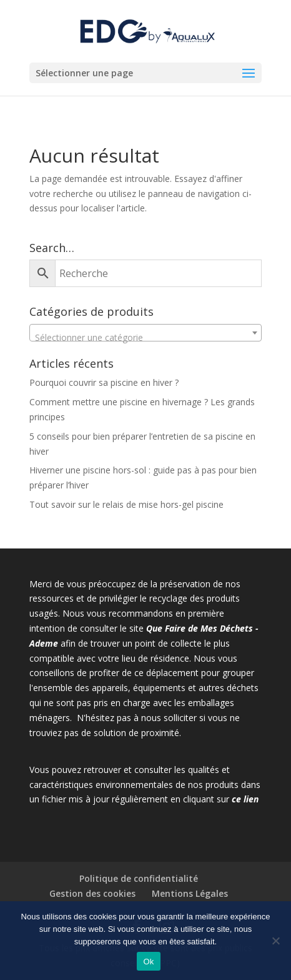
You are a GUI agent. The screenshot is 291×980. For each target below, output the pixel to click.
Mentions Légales (190, 893)
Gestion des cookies (92, 893)
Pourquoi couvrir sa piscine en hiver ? (104, 382)
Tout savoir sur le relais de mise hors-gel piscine (126, 504)
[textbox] (146, 338)
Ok (148, 962)
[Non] (275, 941)
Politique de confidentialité (139, 878)
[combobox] (146, 333)
